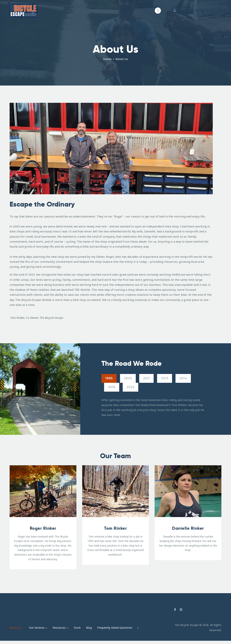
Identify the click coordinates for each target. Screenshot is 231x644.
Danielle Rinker (188, 528)
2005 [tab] (128, 378)
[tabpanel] (155, 407)
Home (107, 59)
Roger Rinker (43, 528)
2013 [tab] (165, 378)
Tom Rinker (115, 528)
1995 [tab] (109, 378)
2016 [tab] (112, 387)
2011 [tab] (146, 378)
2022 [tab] (130, 387)
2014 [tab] (183, 378)
